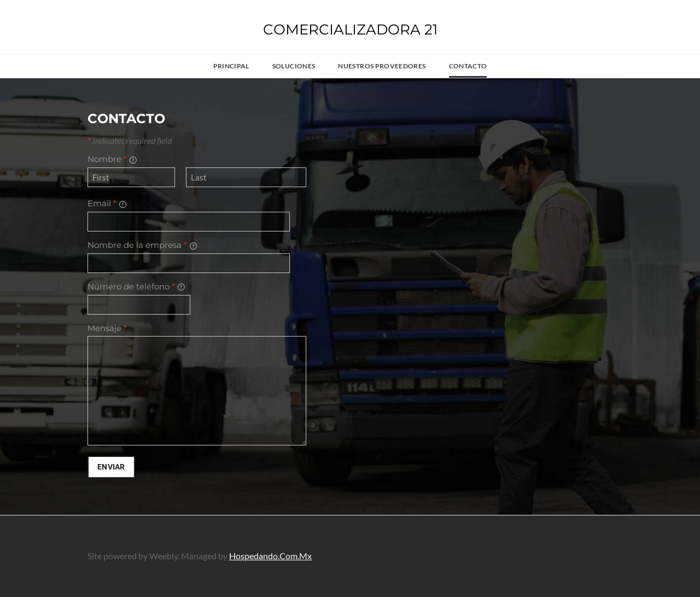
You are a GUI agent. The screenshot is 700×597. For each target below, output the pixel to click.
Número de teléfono (136, 286)
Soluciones (294, 66)
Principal (231, 66)
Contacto (468, 66)
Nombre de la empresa (142, 245)
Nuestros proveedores (382, 66)
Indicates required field (130, 140)
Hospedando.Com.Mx (270, 556)
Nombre (112, 159)
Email (107, 203)
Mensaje (107, 328)
